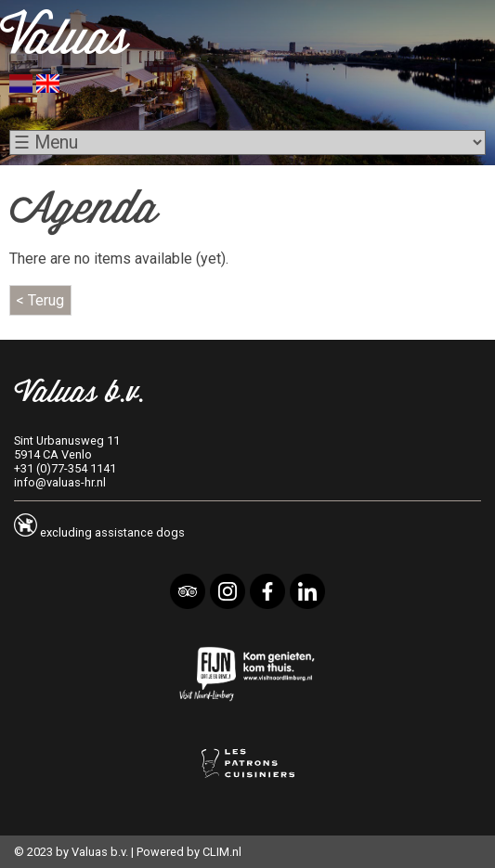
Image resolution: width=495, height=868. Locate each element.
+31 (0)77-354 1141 (65, 468)
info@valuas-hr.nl (60, 482)
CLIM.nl (222, 852)
